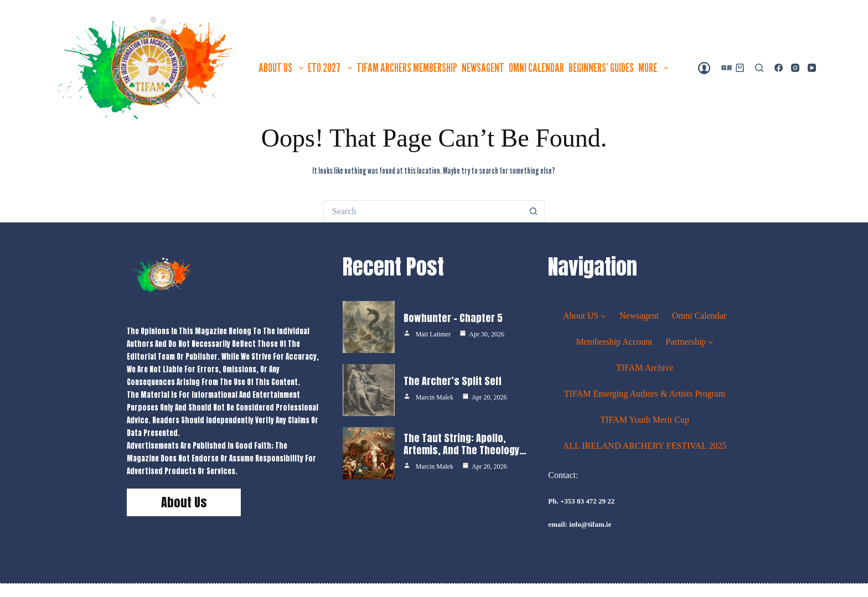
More (654, 68)
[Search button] (534, 211)
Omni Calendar (536, 68)
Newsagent (483, 68)
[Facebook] (779, 68)
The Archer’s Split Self (453, 381)
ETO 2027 (331, 68)
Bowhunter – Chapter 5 (453, 318)
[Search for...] (423, 211)
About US (282, 68)
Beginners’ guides (601, 68)
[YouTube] (812, 68)
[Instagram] (795, 68)
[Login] (704, 68)
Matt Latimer (433, 334)
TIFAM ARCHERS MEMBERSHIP (407, 68)
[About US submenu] (603, 315)
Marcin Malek (435, 397)
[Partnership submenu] (711, 341)
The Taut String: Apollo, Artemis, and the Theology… (465, 444)
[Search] (759, 68)
